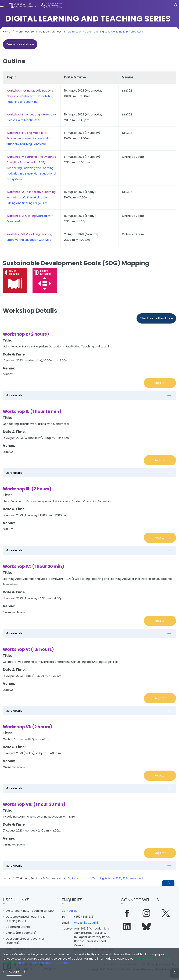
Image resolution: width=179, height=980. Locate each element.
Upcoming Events (18, 927)
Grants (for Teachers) (21, 933)
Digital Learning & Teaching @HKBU (30, 911)
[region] (89, 159)
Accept (14, 972)
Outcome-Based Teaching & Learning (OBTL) (25, 919)
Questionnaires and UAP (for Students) (25, 941)
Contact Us (69, 911)
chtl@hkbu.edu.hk (86, 923)
